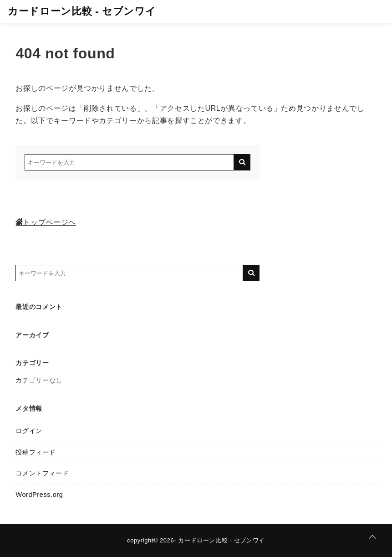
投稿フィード (36, 452)
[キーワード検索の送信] (242, 162)
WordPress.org (39, 495)
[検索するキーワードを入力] (129, 162)
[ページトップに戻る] (372, 537)
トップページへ (46, 222)
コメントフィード (42, 473)
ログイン (29, 431)
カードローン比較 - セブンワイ (82, 11)
